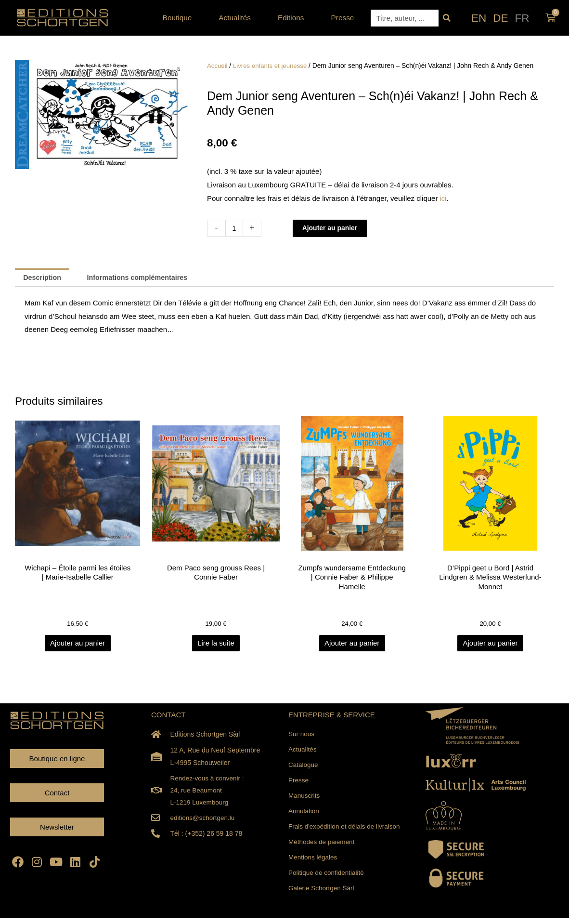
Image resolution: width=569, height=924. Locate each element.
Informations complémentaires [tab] (142, 278)
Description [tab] (44, 278)
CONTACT (168, 716)
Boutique (180, 18)
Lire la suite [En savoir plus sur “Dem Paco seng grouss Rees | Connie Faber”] (216, 644)
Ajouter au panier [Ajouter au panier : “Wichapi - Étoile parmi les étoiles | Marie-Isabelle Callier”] (78, 644)
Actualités (237, 18)
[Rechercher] (447, 18)
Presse (343, 18)
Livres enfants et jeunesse (272, 66)
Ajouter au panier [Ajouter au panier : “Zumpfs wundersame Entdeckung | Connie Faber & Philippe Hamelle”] (353, 644)
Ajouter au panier (333, 228)
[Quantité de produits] (235, 228)
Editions (293, 18)
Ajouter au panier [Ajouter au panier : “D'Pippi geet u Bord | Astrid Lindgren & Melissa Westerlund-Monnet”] (490, 644)
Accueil (218, 66)
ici (443, 198)
